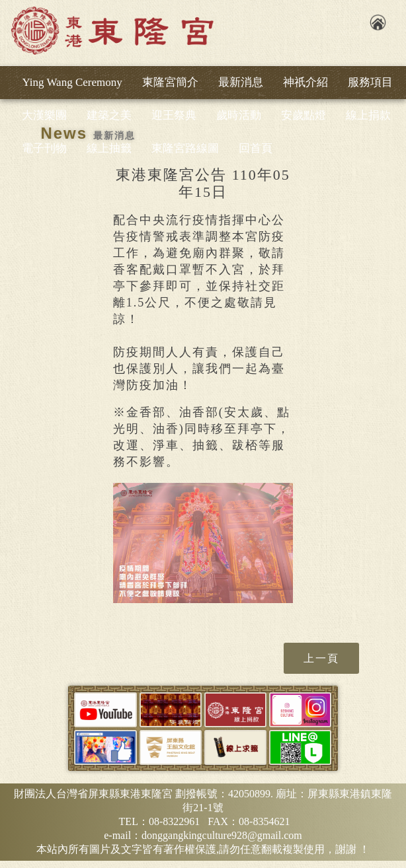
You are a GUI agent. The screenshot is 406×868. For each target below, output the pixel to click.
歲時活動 (239, 115)
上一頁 (321, 658)
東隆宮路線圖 (185, 148)
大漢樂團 (44, 115)
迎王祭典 (174, 115)
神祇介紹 (305, 82)
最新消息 (241, 82)
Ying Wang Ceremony (72, 82)
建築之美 (109, 115)
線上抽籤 (109, 148)
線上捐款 (368, 115)
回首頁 (256, 148)
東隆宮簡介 (170, 82)
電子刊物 (44, 148)
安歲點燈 (304, 115)
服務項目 (370, 82)
